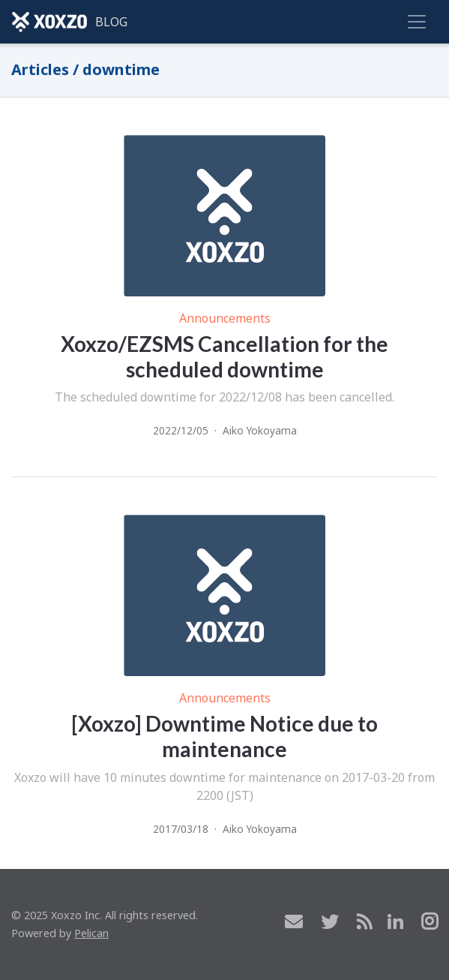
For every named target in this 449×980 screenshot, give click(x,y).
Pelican (91, 933)
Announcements (225, 318)
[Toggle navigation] (417, 22)
